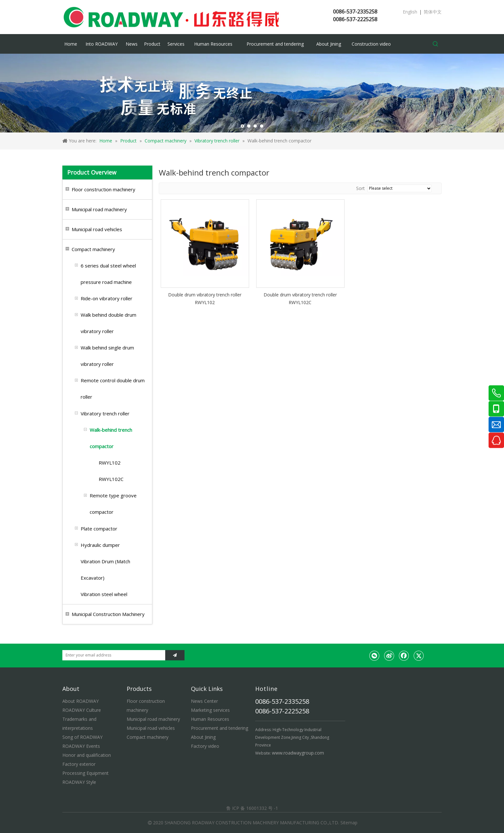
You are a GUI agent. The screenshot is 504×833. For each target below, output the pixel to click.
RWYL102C (111, 479)
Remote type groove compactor (113, 504)
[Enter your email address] (112, 655)
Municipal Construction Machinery (108, 614)
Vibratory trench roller (105, 413)
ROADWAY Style (79, 782)
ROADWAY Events (81, 746)
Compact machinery (93, 249)
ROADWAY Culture (82, 710)
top (491, 805)
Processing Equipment (85, 773)
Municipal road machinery (99, 209)
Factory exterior (79, 764)
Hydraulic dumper (100, 545)
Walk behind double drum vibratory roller (108, 323)
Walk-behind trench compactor (111, 438)
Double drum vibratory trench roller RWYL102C (300, 299)
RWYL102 (110, 463)
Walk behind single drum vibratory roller (107, 356)
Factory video (205, 746)
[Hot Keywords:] (436, 44)
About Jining (203, 737)
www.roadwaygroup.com (298, 753)
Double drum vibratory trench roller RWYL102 (205, 299)
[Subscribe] (175, 655)
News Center (204, 701)
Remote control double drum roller (113, 389)
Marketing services (210, 710)
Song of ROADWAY (82, 737)
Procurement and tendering (220, 728)
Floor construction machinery (104, 189)
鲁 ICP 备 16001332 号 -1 (252, 808)
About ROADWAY (81, 701)
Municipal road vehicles (97, 229)
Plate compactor (99, 529)
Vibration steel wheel (104, 594)
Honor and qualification (87, 755)
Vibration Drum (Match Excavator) (105, 570)
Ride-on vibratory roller (107, 298)
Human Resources (210, 719)
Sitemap (349, 823)
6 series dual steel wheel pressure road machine (108, 274)
